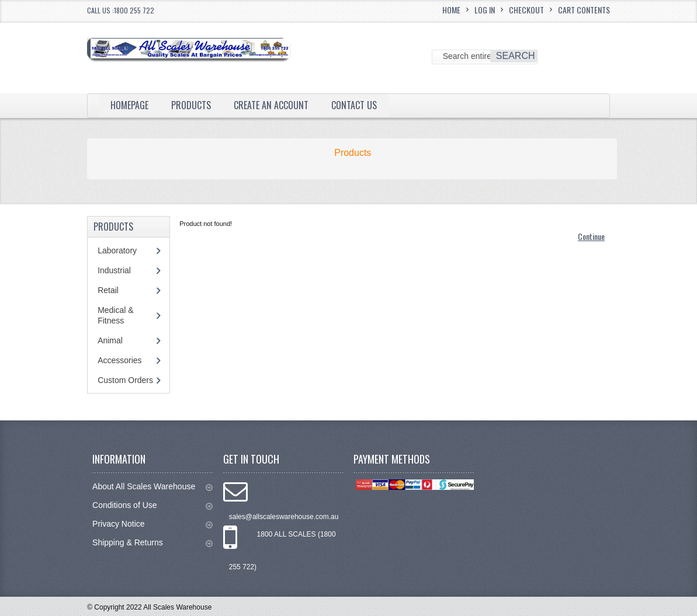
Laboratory (117, 250)
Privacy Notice (152, 524)
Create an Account (271, 105)
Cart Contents (584, 10)
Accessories (119, 360)
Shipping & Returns (152, 543)
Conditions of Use (152, 505)
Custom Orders (125, 380)
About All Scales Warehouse (152, 487)
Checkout (526, 10)
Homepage (129, 105)
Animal (110, 340)
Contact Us (354, 105)
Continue (591, 236)
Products (191, 105)
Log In (485, 10)
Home (451, 10)
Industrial (114, 270)
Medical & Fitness (115, 315)
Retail (108, 290)
